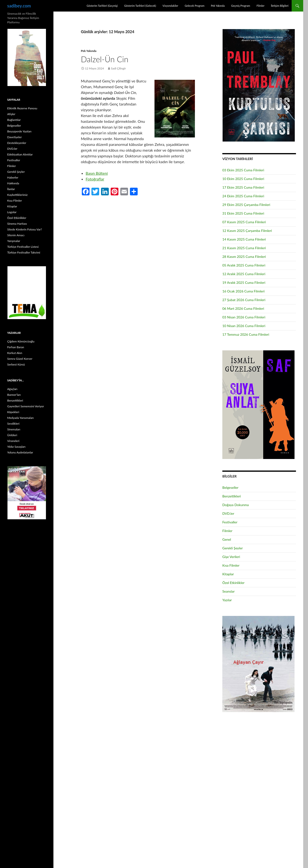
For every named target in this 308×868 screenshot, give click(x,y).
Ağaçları (12, 389)
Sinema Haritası (17, 224)
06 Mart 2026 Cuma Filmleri (243, 308)
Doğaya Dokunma (236, 505)
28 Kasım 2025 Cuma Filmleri (244, 257)
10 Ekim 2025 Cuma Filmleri (243, 179)
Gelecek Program (194, 6)
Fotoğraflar (95, 179)
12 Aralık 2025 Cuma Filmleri (244, 274)
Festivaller (230, 522)
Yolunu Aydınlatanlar (20, 452)
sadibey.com (19, 6)
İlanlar (11, 189)
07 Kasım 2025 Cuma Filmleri (244, 222)
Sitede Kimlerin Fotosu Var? (25, 229)
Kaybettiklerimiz (17, 195)
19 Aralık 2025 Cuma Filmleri (244, 282)
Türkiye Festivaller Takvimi (24, 252)
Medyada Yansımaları (20, 418)
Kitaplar (228, 574)
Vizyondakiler (170, 6)
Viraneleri (13, 441)
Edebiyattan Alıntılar (20, 154)
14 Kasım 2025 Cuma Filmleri (244, 239)
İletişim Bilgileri (280, 6)
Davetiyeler (14, 137)
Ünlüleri (12, 435)
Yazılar (227, 600)
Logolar (12, 212)
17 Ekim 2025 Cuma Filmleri (243, 187)
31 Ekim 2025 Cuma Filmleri (243, 213)
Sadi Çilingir (118, 68)
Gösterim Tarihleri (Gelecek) (140, 6)
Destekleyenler (17, 143)
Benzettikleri (232, 496)
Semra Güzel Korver (20, 359)
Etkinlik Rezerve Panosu (22, 108)
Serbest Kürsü (16, 364)
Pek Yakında (218, 6)
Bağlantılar (14, 120)
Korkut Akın (15, 353)
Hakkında (13, 183)
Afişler (11, 114)
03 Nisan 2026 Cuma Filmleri (244, 317)
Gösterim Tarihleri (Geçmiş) (102, 6)
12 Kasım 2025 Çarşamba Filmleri (247, 231)
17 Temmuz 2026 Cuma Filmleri (246, 334)
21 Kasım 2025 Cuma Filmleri (244, 248)
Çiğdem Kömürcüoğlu (21, 341)
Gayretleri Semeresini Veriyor (26, 406)
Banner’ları (14, 395)
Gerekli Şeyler (233, 548)
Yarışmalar (14, 241)
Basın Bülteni (97, 173)
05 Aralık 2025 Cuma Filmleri (244, 265)
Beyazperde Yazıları (19, 131)
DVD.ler (228, 513)
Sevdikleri (13, 424)
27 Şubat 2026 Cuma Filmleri (244, 300)
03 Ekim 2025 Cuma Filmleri (243, 170)
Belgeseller (230, 487)
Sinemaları (14, 429)
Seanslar (228, 591)
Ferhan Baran (16, 347)
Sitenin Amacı (16, 235)
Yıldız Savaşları (16, 447)
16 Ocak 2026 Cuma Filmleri (244, 291)
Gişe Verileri (231, 557)
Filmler (260, 6)
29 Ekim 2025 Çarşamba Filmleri (246, 205)
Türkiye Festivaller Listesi (23, 247)
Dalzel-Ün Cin (105, 59)
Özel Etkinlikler (233, 583)
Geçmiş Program (241, 6)
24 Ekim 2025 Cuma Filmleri (243, 196)
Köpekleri (13, 412)
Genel (227, 539)
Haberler (13, 177)
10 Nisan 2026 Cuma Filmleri (244, 326)
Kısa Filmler (231, 565)
